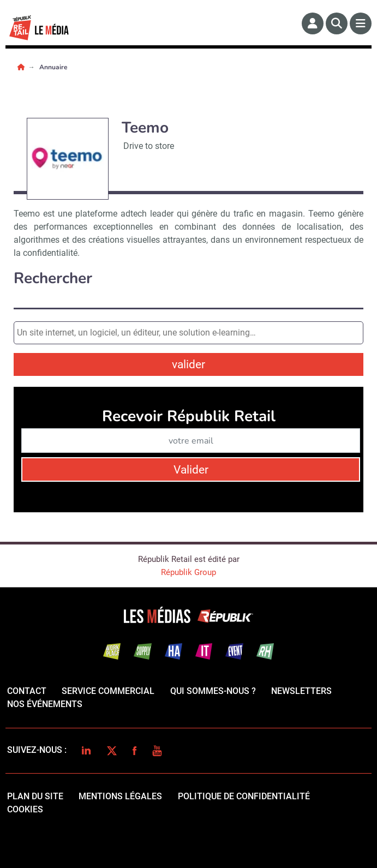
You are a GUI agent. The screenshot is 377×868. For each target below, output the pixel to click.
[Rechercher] (337, 23)
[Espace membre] (313, 23)
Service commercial (108, 691)
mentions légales (120, 796)
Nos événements (45, 704)
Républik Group (188, 572)
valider (188, 364)
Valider (191, 470)
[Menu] (361, 23)
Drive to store (149, 146)
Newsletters (301, 691)
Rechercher (53, 279)
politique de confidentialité (244, 796)
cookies (25, 809)
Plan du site (35, 796)
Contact (27, 691)
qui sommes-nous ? (213, 691)
